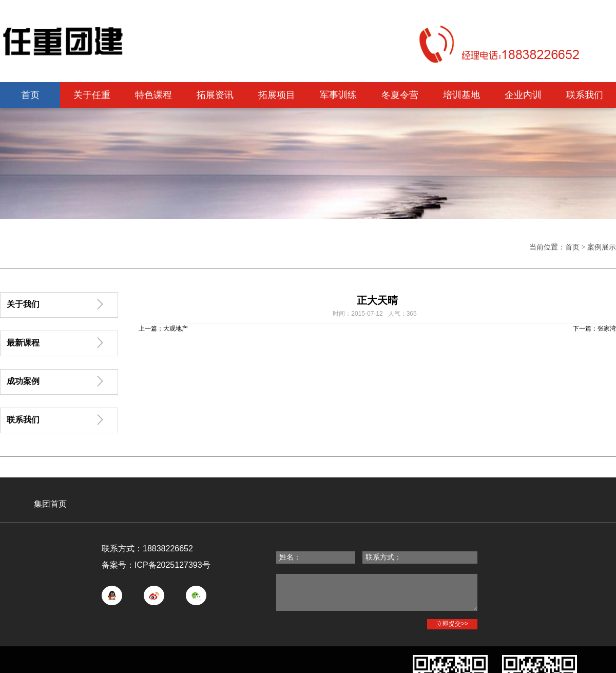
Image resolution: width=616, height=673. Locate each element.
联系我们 (585, 95)
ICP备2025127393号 (172, 565)
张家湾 (607, 329)
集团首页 (50, 504)
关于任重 (92, 95)
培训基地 (461, 95)
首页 (30, 95)
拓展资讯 (215, 95)
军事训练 (338, 95)
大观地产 (176, 329)
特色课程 (153, 95)
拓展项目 (277, 95)
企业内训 (523, 95)
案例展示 (602, 247)
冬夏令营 (400, 95)
